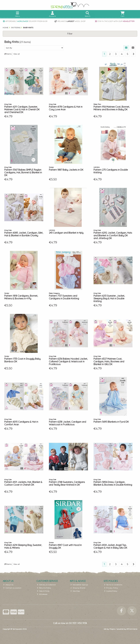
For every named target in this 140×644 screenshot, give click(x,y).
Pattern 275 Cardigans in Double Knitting (111, 171)
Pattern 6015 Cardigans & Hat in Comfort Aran (21, 423)
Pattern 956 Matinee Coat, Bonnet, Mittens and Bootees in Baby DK (112, 108)
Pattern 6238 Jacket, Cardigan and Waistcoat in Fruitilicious (67, 423)
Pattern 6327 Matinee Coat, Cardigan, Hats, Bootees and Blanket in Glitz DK (109, 361)
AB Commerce (132, 629)
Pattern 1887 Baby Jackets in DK (66, 170)
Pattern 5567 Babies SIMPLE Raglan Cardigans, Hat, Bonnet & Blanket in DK (23, 172)
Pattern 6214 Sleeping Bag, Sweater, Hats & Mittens (23, 546)
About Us (8, 585)
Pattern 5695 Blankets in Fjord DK (111, 422)
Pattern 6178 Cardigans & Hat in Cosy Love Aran (66, 108)
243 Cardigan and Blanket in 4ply (66, 233)
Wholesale (42, 594)
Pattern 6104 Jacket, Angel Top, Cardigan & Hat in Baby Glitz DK (110, 546)
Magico (112, 629)
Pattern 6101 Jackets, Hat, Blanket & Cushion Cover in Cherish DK (23, 483)
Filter (70, 34)
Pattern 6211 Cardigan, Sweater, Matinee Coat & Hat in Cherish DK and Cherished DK (22, 109)
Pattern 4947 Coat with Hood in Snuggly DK (65, 546)
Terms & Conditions (113, 585)
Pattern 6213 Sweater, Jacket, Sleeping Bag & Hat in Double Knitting (109, 298)
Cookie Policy (111, 591)
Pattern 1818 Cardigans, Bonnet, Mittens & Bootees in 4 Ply (21, 297)
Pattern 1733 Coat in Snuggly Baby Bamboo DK (22, 360)
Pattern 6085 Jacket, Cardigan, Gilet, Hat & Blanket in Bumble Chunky (24, 234)
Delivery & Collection (47, 585)
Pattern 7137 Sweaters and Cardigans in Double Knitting (64, 297)
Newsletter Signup (79, 585)
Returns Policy (44, 588)
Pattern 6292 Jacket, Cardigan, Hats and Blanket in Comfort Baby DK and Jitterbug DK (113, 235)
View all (17, 54)
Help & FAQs (43, 591)
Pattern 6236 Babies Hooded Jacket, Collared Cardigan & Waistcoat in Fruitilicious (68, 361)
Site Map (75, 591)
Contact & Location (12, 588)
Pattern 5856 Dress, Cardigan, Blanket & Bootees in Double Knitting (113, 483)
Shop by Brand (78, 588)
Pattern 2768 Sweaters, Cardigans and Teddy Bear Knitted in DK (67, 483)
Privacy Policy (111, 588)
